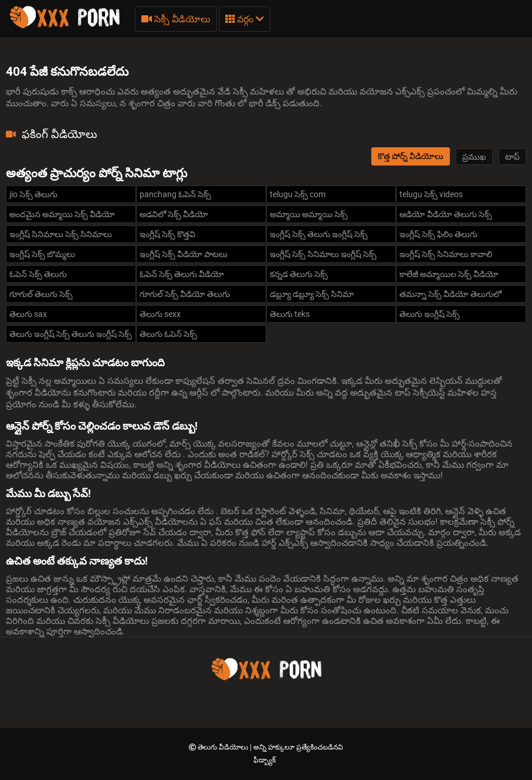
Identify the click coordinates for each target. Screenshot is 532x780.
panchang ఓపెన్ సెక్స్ (175, 194)
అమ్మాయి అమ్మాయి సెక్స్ (309, 214)
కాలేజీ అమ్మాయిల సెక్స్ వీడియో (449, 274)
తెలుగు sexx (160, 314)
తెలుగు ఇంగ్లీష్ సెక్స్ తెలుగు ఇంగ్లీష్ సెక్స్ (71, 334)
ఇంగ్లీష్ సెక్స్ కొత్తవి (167, 234)
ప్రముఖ (474, 157)
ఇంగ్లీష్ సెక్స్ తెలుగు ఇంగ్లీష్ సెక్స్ (319, 234)
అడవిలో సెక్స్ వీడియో (174, 214)
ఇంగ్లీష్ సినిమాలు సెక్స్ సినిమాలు (61, 234)
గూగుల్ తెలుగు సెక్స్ (41, 294)
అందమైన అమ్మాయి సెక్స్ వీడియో (62, 214)
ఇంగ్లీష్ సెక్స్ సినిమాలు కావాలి (446, 254)
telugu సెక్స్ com (298, 194)
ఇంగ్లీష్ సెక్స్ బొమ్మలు (42, 254)
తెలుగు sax (28, 314)
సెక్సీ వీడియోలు (176, 19)
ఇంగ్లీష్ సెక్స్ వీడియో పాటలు (184, 254)
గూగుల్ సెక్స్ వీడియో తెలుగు (185, 294)
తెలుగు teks (290, 314)
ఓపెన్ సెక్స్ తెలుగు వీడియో (182, 274)
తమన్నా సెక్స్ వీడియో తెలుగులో (450, 294)
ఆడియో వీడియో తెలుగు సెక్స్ (446, 214)
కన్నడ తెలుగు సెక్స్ (299, 274)
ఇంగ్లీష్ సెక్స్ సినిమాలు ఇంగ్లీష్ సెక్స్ (323, 254)
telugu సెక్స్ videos (431, 194)
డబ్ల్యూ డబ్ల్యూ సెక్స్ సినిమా (312, 294)
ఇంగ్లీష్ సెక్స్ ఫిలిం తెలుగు (438, 234)
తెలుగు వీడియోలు (224, 747)
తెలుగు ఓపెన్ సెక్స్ (168, 334)
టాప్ (512, 157)
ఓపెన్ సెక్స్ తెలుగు (38, 274)
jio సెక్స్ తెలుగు (33, 194)
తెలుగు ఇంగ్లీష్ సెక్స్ (430, 314)
